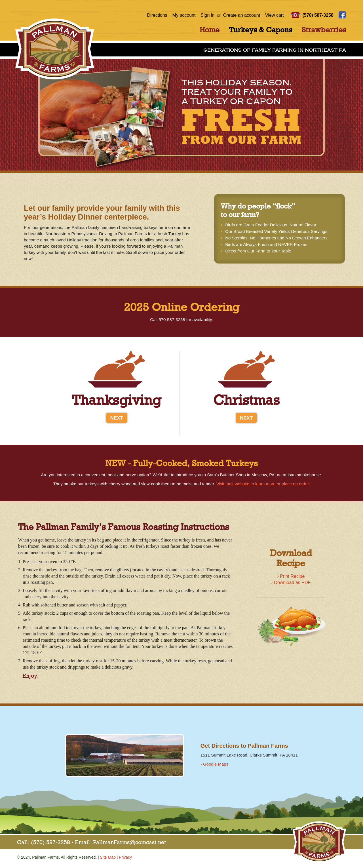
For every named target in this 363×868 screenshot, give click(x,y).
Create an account (241, 15)
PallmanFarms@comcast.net (129, 843)
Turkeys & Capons (261, 30)
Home (210, 30)
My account (184, 15)
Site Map (108, 857)
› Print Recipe (291, 576)
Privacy (125, 857)
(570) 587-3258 (318, 15)
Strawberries (324, 30)
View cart (275, 15)
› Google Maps (214, 764)
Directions (157, 15)
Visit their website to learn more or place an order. (263, 484)
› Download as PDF (291, 582)
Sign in (207, 15)
